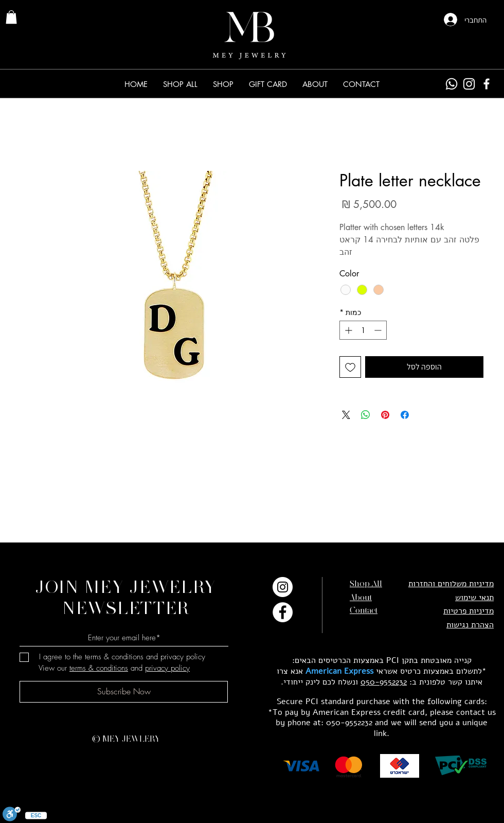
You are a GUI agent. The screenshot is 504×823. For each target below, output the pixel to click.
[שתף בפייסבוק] (405, 415)
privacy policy (167, 668)
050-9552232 (384, 682)
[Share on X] (346, 415)
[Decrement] (379, 330)
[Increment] (347, 330)
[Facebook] (487, 84)
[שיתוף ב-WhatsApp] (366, 415)
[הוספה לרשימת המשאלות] (350, 367)
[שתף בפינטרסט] (385, 415)
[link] (11, 17)
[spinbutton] (363, 330)
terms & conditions (99, 668)
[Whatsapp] (452, 84)
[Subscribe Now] (124, 692)
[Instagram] (469, 84)
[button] (223, 84)
